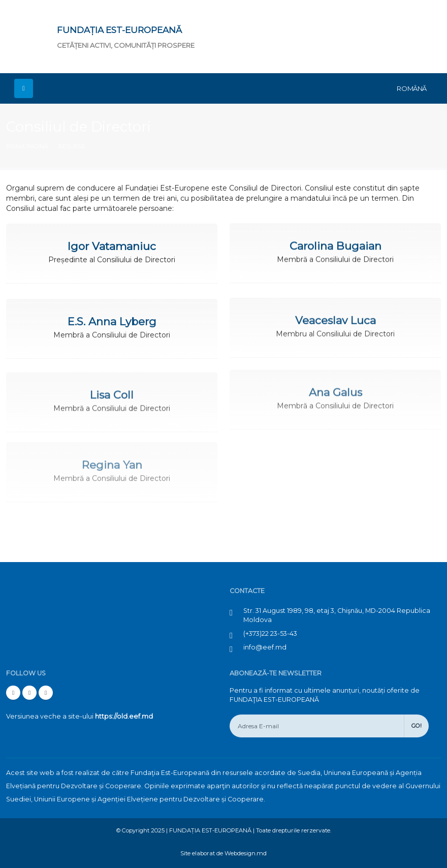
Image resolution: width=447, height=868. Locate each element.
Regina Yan (112, 456)
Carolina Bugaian (336, 245)
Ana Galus (336, 385)
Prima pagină (27, 146)
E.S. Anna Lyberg (112, 319)
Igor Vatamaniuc (112, 246)
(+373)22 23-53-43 (270, 633)
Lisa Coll (112, 390)
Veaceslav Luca (336, 317)
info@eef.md (265, 647)
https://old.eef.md (124, 716)
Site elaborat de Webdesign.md (223, 853)
